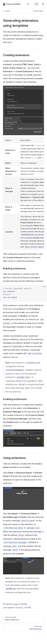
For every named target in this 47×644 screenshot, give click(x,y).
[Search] (28, 4)
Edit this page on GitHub (15, 604)
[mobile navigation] (43, 4)
